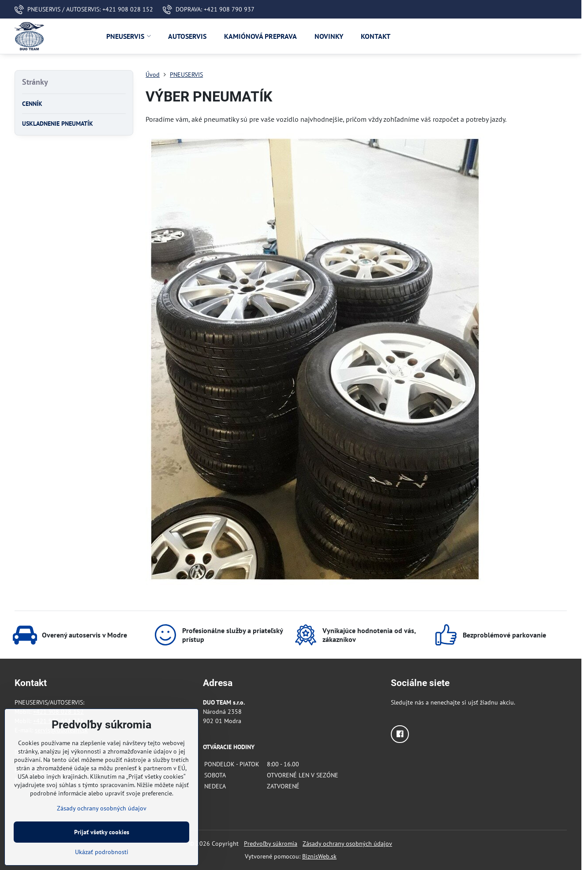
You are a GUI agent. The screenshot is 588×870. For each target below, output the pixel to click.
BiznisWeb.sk (319, 856)
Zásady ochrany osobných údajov (347, 844)
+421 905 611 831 (58, 721)
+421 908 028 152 (58, 712)
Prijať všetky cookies (102, 847)
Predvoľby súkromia (271, 844)
